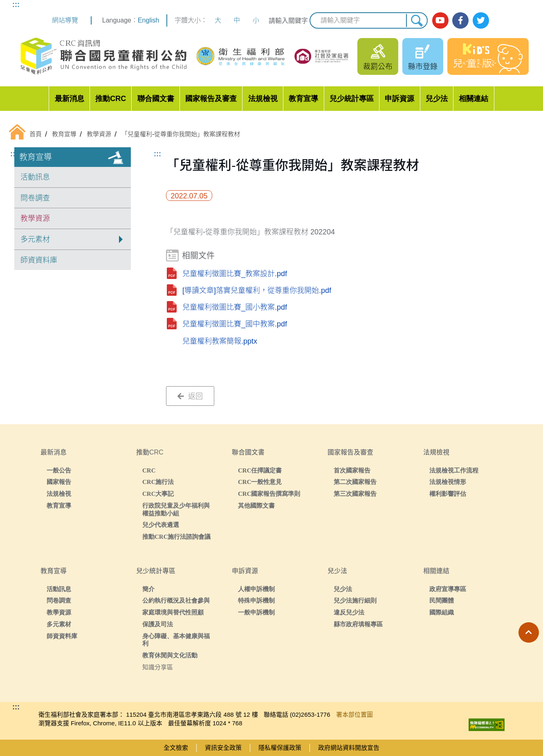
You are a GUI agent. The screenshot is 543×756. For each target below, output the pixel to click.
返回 (190, 396)
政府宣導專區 (448, 589)
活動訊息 (35, 177)
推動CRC (111, 99)
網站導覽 (65, 20)
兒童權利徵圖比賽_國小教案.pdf (235, 307)
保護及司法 (158, 624)
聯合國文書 (156, 99)
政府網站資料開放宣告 (349, 748)
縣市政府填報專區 (358, 624)
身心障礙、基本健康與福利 (176, 640)
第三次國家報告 (355, 494)
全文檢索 (176, 748)
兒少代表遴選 (161, 525)
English (148, 20)
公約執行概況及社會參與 (176, 600)
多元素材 (59, 624)
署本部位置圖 (355, 714)
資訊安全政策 (223, 748)
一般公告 (59, 470)
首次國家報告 (352, 470)
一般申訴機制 (256, 612)
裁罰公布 (378, 67)
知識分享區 (158, 667)
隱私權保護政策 (280, 748)
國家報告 (59, 482)
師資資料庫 (39, 260)
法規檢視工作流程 (454, 470)
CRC (149, 470)
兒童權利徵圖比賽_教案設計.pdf (235, 274)
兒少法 (437, 99)
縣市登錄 (423, 67)
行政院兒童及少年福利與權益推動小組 (176, 509)
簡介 (148, 589)
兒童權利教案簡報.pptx (220, 341)
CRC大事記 (158, 494)
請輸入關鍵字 (288, 21)
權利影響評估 (448, 494)
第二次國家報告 (355, 482)
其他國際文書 (256, 505)
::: (16, 4)
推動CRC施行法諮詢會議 (177, 537)
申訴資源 (399, 99)
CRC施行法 (158, 482)
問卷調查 (35, 198)
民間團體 (442, 600)
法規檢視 (263, 99)
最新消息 (70, 99)
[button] (529, 632)
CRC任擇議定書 (260, 470)
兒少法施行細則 (355, 600)
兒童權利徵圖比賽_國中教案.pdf (235, 324)
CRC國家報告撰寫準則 (269, 494)
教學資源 (35, 218)
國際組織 (442, 612)
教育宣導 (303, 99)
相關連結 (473, 99)
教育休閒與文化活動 (170, 655)
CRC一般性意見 (260, 482)
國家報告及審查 (211, 99)
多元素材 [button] (35, 239)
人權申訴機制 (256, 589)
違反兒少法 (349, 612)
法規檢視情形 (448, 482)
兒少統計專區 (352, 99)
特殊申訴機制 (256, 600)
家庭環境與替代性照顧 (173, 612)
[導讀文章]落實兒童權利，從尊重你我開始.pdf (257, 290)
